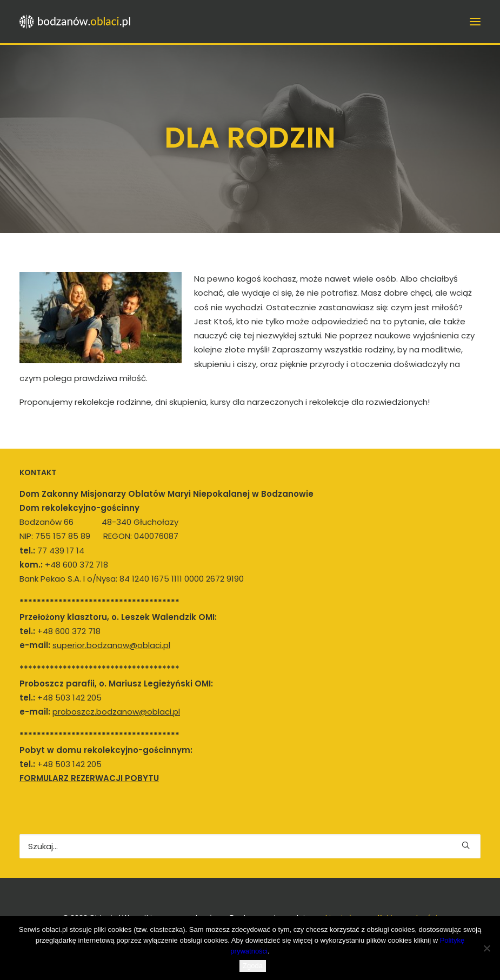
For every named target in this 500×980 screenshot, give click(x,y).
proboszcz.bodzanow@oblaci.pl (116, 712)
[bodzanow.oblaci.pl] (79, 22)
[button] (466, 845)
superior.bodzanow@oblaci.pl (111, 645)
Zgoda (253, 966)
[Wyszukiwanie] (250, 846)
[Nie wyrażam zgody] (486, 948)
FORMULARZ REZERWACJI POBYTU (89, 778)
